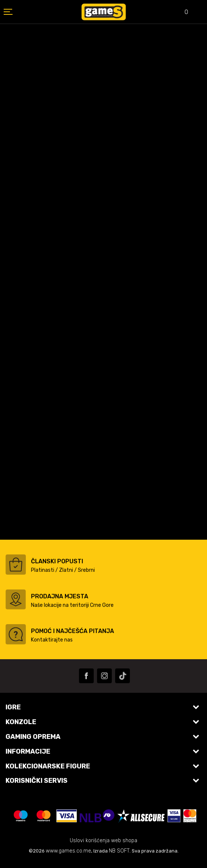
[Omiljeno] (181, 13)
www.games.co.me (68, 851)
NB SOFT (119, 851)
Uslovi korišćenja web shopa (103, 841)
